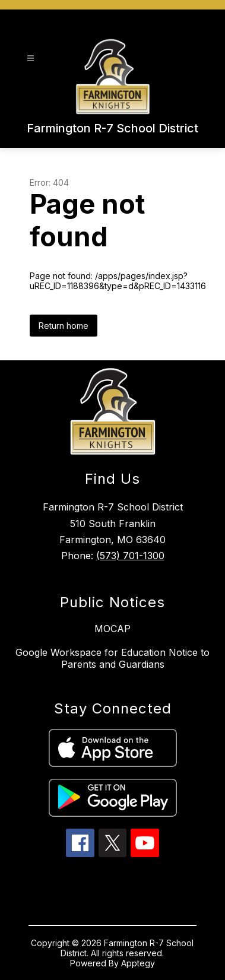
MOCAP (113, 629)
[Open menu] (31, 58)
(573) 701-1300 (130, 556)
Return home (64, 326)
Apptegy (138, 963)
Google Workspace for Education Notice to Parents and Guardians (113, 658)
